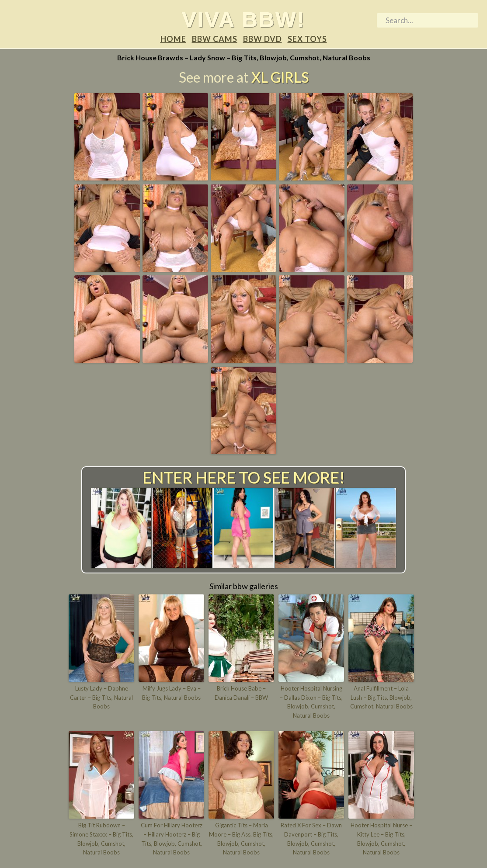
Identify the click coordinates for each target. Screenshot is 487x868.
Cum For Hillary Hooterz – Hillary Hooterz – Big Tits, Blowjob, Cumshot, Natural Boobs (172, 839)
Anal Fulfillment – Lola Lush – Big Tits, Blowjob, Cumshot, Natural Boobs (381, 698)
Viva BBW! (244, 19)
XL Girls (280, 77)
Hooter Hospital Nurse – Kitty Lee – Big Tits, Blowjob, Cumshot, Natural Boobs (381, 839)
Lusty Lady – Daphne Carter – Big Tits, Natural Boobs (101, 698)
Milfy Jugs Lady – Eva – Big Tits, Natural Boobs (171, 693)
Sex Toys (307, 39)
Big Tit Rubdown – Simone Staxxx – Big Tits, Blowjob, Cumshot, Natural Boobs (101, 839)
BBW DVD (263, 39)
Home (173, 39)
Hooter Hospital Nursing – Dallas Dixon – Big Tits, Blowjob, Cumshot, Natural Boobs (311, 702)
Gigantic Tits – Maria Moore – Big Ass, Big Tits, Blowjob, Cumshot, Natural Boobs (241, 839)
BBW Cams (215, 39)
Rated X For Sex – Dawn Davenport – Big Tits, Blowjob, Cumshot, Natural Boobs (311, 839)
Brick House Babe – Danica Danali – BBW (241, 693)
